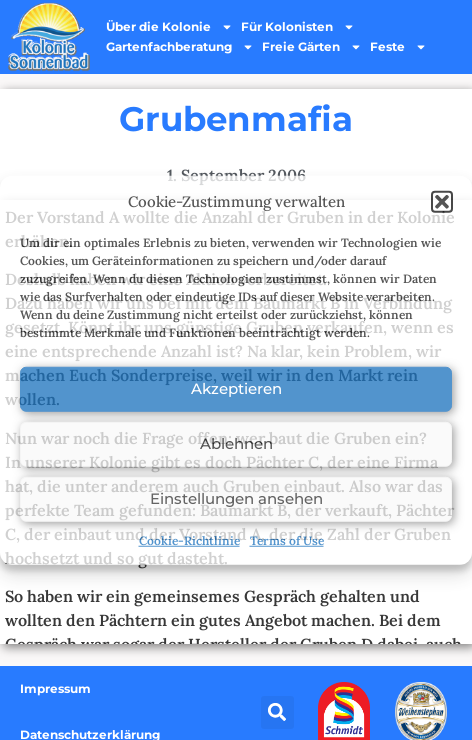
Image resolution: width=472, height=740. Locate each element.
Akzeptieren (236, 388)
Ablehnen (236, 443)
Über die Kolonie (169, 27)
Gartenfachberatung (180, 47)
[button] (442, 202)
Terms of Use (287, 539)
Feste (398, 47)
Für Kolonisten (298, 27)
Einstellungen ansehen (236, 498)
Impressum (55, 688)
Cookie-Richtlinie (189, 539)
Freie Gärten (312, 47)
